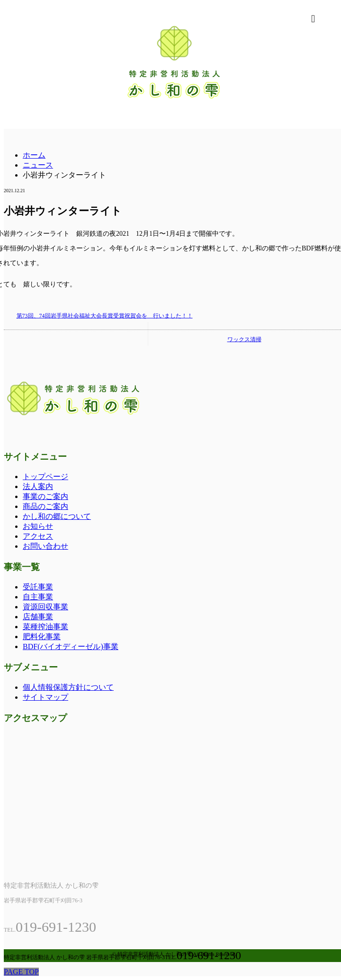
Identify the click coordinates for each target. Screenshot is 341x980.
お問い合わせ (45, 546)
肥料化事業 (42, 637)
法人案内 (38, 486)
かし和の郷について (57, 516)
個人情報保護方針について (68, 687)
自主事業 (38, 597)
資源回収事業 (45, 607)
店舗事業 (38, 617)
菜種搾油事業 (45, 627)
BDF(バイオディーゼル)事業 (71, 646)
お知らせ (38, 526)
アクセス (38, 536)
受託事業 (38, 587)
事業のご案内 (45, 496)
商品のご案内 (45, 506)
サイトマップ (45, 697)
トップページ (45, 477)
